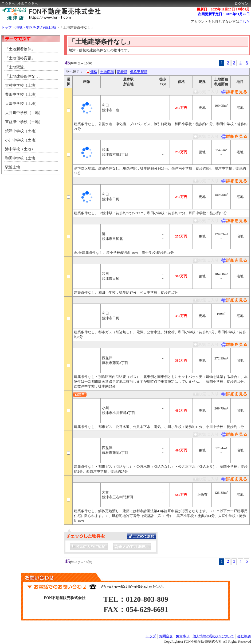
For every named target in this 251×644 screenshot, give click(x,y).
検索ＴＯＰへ (28, 4)
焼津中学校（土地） (22, 131)
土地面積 (107, 72)
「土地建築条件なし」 (77, 27)
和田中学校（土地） (22, 158)
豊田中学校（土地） (22, 95)
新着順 (122, 72)
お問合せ (166, 636)
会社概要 (244, 636)
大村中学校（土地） (22, 85)
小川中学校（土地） (22, 140)
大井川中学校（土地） (24, 113)
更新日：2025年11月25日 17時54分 (223, 9)
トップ (7, 27)
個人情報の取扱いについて (213, 636)
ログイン (241, 4)
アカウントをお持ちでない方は (220, 22)
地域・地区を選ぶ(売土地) (36, 27)
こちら (244, 22)
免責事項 (183, 636)
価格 (94, 72)
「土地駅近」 (16, 67)
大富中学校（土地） (22, 104)
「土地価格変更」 (20, 58)
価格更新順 (139, 72)
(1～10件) (85, 63)
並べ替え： (74, 72)
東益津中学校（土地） (24, 122)
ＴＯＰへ (8, 4)
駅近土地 (13, 167)
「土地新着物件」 (20, 49)
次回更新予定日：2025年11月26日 (224, 14)
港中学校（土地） (20, 149)
